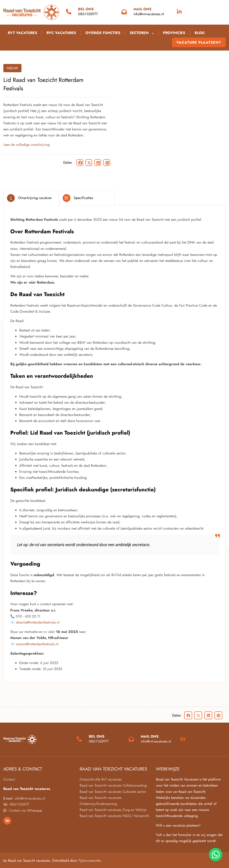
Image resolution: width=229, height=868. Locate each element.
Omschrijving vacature (35, 198)
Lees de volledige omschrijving (27, 145)
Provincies (174, 33)
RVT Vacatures (22, 33)
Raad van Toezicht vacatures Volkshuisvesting (113, 785)
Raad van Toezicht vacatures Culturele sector (113, 792)
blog (200, 33)
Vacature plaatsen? (199, 42)
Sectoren (142, 33)
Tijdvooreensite (89, 861)
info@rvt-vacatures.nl (149, 14)
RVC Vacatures (61, 33)
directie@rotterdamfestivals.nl (38, 622)
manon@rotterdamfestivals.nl (37, 644)
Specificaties (83, 198)
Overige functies (103, 33)
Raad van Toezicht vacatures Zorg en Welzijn (113, 810)
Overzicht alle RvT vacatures (101, 779)
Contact (9, 779)
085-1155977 (88, 14)
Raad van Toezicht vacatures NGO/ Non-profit (114, 816)
